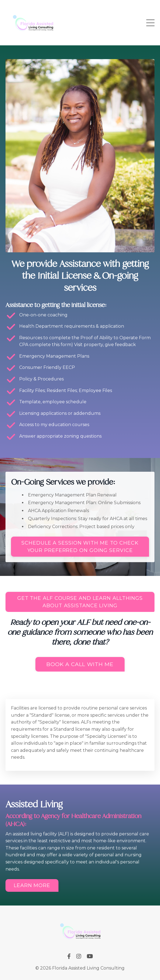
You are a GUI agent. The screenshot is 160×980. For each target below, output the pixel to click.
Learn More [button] (32, 885)
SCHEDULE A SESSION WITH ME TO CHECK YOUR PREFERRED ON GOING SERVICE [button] (80, 547)
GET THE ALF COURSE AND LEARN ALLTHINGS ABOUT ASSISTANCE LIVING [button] (80, 602)
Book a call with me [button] (80, 664)
